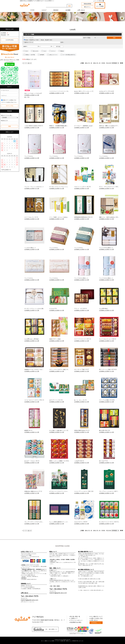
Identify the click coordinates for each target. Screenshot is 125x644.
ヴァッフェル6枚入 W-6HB (107, 400)
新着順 (103, 63)
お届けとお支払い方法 (96, 618)
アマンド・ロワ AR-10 (80, 309)
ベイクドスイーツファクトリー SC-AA (60, 91)
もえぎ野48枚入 (104, 309)
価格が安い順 (88, 63)
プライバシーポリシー (76, 620)
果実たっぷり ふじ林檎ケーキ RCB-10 (60, 461)
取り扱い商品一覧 (75, 617)
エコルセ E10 (53, 309)
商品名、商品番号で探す (46, 40)
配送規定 (56, 10)
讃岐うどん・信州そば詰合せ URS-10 (109, 217)
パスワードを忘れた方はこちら (9, 102)
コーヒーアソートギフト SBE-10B (84, 491)
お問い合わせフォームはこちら (28, 602)
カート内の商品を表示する (69, 55)
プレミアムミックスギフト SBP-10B (109, 491)
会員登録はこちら (96, 623)
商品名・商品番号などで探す (31, 40)
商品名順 (109, 63)
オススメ (53, 51)
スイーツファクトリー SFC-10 (83, 339)
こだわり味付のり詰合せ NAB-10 (34, 126)
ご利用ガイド (74, 618)
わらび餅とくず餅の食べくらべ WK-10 (60, 430)
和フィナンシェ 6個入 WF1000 (108, 369)
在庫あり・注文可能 (30, 55)
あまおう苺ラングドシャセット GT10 (84, 91)
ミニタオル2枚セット (30, 248)
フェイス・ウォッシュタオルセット (34, 187)
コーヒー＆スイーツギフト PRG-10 (34, 400)
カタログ (44, 10)
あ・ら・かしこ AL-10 (80, 400)
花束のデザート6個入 (55, 339)
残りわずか (36, 51)
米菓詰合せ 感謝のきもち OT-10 (33, 491)
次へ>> (30, 63)
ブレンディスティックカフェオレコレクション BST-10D (40, 522)
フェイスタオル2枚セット (106, 248)
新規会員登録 (87, 4)
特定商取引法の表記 (75, 622)
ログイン (87, 7)
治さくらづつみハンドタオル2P (33, 93)
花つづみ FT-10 (103, 461)
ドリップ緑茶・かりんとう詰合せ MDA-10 (61, 217)
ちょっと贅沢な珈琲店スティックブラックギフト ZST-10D (65, 522)
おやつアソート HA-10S (56, 400)
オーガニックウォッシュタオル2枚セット (36, 309)
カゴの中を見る (10, 40)
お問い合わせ (81, 10)
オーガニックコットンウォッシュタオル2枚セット (63, 187)
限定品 (62, 51)
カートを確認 (100, 6)
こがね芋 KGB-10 (79, 461)
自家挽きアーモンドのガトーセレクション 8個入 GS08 (40, 369)
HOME (32, 10)
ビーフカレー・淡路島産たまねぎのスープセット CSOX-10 (90, 126)
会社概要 (68, 10)
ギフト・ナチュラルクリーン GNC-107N (110, 187)
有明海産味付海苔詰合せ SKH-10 (83, 217)
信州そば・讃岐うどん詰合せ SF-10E (109, 126)
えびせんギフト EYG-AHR (107, 91)
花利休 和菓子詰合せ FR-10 (82, 430)
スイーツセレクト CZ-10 (31, 217)
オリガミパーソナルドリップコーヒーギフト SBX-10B (64, 491)
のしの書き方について (96, 617)
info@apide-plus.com (31, 600)
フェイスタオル (29, 156)
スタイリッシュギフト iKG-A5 (82, 187)
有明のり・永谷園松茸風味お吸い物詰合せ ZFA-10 (63, 126)
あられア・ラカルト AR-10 (32, 461)
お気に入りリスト (53, 55)
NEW (27, 51)
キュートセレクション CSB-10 (108, 339)
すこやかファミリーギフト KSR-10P (109, 522)
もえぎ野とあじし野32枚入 (32, 339)
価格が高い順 (97, 63)
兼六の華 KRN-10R (105, 430)
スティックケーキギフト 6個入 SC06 (60, 369)
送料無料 (42, 55)
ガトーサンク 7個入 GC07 (82, 369)
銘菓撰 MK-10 (28, 430)
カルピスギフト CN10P (81, 522)
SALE (45, 51)
